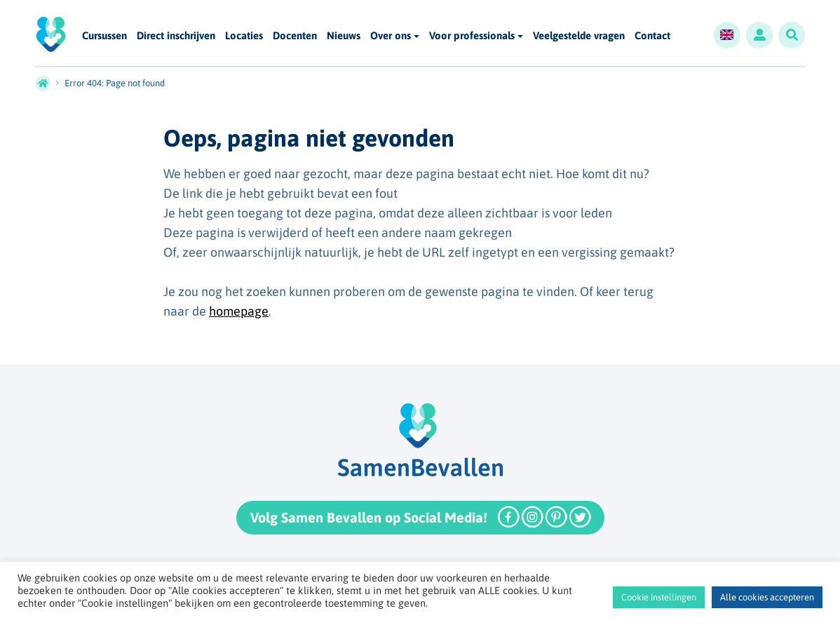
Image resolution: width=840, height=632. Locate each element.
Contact (652, 36)
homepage (239, 311)
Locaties (244, 36)
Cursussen (104, 36)
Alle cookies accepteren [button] (767, 597)
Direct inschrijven (176, 36)
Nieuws (344, 36)
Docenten (295, 36)
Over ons (391, 35)
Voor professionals (472, 35)
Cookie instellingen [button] (659, 597)
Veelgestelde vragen (579, 36)
